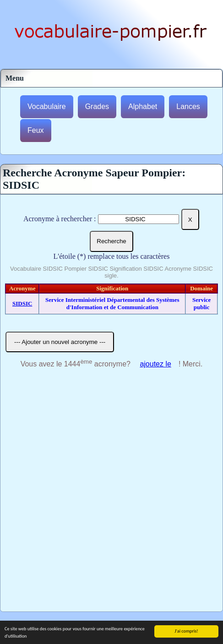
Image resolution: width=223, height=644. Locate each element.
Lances (188, 106)
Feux (36, 130)
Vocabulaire (47, 106)
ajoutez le (155, 364)
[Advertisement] (111, 495)
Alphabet (143, 106)
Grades (97, 106)
